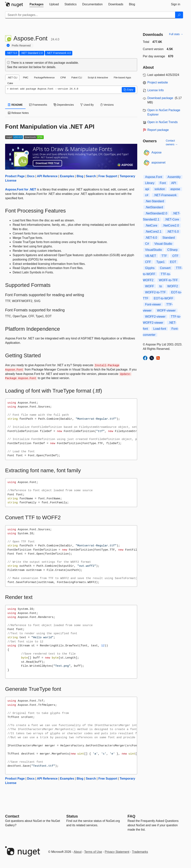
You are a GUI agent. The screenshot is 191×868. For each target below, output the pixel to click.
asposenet (158, 163)
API (174, 183)
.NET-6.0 (151, 238)
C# (147, 244)
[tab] (37, 4)
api (147, 189)
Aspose (156, 152)
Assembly (174, 177)
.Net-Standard (155, 201)
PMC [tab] (26, 78)
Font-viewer (153, 304)
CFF (148, 262)
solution (160, 189)
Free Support (108, 176)
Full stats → (176, 34)
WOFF (150, 286)
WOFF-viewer (166, 310)
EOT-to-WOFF (163, 298)
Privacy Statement (117, 852)
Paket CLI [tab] (77, 78)
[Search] (179, 15)
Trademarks (140, 852)
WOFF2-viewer (155, 317)
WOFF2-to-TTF (156, 292)
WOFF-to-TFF (168, 280)
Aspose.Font (154, 177)
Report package (158, 130)
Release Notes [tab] (18, 113)
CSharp (172, 250)
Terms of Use (93, 852)
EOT (173, 262)
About (78, 852)
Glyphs (150, 268)
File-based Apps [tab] (122, 78)
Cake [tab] (10, 83)
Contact (12, 816)
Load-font (160, 329)
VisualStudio (154, 250)
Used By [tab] (87, 105)
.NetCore (151, 225)
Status (72, 816)
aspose (175, 189)
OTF (175, 256)
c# (147, 195)
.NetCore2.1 (153, 232)
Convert (165, 268)
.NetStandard (154, 207)
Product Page (15, 176)
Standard (169, 238)
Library (150, 183)
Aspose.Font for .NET (21, 189)
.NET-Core (172, 219)
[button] (129, 90)
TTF (164, 256)
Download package (160, 98)
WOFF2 (173, 286)
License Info (156, 90)
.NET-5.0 (173, 232)
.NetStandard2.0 (156, 213)
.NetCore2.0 (171, 225)
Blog (80, 176)
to (161, 286)
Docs (31, 176)
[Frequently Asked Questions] (131, 816)
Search (91, 176)
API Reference (47, 176)
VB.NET (151, 256)
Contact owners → (172, 142)
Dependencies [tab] (64, 105)
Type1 (161, 262)
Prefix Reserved (21, 46)
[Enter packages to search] (90, 15)
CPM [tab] (63, 78)
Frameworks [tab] (38, 105)
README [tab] (15, 105)
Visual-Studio (163, 244)
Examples (67, 176)
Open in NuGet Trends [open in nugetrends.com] (163, 122)
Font (163, 183)
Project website (158, 82)
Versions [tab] (107, 105)
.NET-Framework (165, 195)
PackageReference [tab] (44, 78)
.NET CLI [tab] (12, 78)
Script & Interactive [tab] (98, 78)
